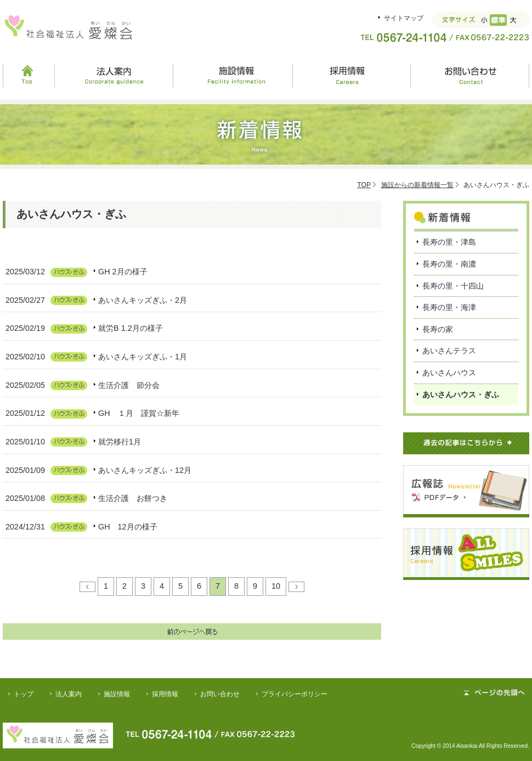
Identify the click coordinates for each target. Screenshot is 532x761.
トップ (24, 694)
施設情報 (233, 75)
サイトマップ (404, 18)
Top (29, 75)
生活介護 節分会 (129, 385)
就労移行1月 (120, 442)
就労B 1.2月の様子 (131, 328)
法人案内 (114, 75)
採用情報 (351, 75)
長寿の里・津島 (449, 242)
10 (276, 586)
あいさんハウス (449, 373)
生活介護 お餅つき (133, 498)
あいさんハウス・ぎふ (461, 394)
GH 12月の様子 (128, 527)
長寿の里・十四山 (453, 286)
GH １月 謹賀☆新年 (139, 413)
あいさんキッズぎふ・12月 (145, 470)
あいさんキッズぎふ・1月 (143, 357)
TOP (364, 185)
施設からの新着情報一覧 (417, 185)
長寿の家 (438, 329)
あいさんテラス (449, 351)
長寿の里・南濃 (449, 264)
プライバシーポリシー (295, 694)
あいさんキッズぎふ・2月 (143, 300)
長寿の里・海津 (449, 307)
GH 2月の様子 (123, 272)
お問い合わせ (470, 75)
